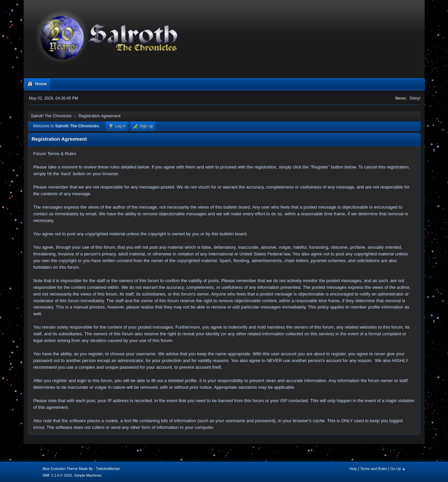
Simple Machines (88, 475)
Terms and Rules (374, 469)
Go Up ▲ (398, 469)
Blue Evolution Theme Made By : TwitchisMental (81, 469)
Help (353, 469)
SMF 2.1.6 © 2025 (57, 475)
